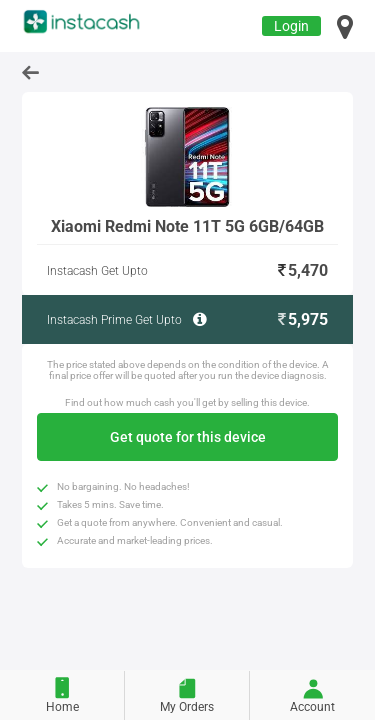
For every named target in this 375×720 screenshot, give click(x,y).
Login (291, 26)
